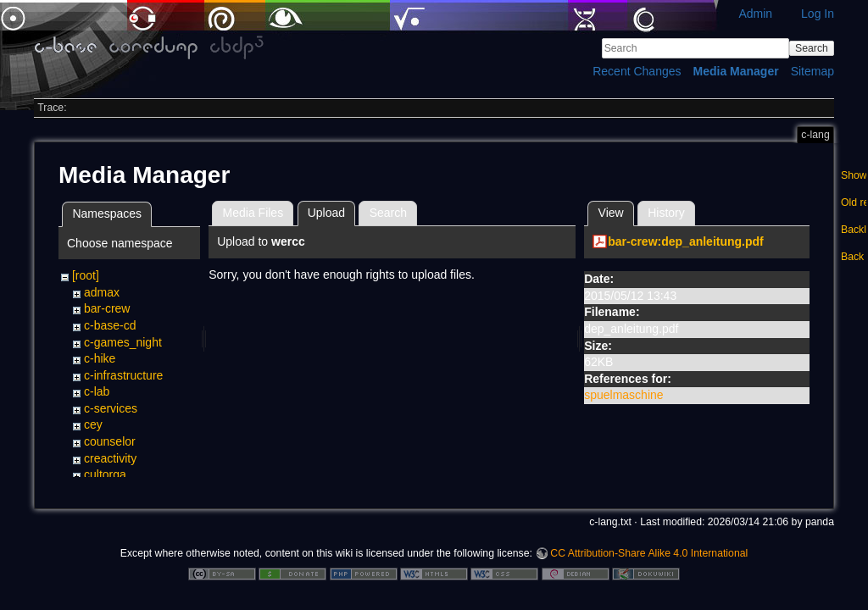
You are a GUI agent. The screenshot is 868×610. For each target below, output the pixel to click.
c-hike (100, 358)
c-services (111, 408)
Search (812, 48)
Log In (818, 14)
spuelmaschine (623, 395)
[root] (86, 275)
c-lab (97, 391)
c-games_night (123, 342)
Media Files (253, 213)
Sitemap (812, 71)
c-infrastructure (123, 375)
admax (102, 292)
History (666, 213)
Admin (755, 14)
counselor (110, 441)
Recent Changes (637, 71)
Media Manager (736, 71)
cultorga (105, 474)
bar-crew (107, 308)
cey (93, 424)
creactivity (110, 458)
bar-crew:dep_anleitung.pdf (686, 241)
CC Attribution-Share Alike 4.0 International (649, 554)
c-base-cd (110, 325)
